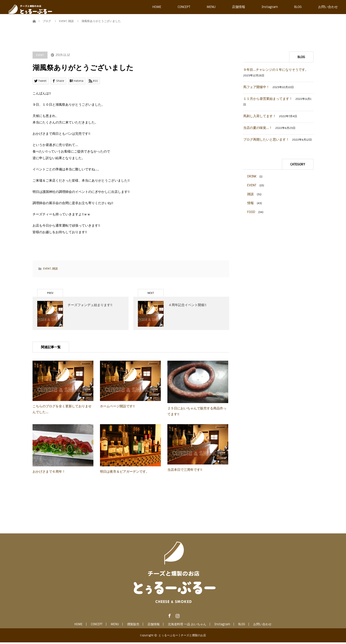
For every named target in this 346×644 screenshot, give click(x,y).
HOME (157, 7)
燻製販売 (133, 626)
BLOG (298, 7)
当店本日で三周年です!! (185, 471)
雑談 (55, 269)
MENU (211, 7)
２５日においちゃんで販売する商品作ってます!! (197, 413)
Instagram (270, 7)
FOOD (251, 212)
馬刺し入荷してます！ (260, 116)
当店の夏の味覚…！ (258, 128)
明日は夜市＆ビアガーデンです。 (125, 474)
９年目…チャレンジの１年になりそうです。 (276, 70)
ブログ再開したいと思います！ (266, 140)
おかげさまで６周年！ (49, 474)
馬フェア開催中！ (256, 87)
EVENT (40, 55)
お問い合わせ (328, 7)
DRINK (252, 176)
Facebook (169, 617)
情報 (250, 203)
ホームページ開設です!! (117, 408)
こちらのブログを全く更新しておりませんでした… (62, 411)
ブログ (47, 21)
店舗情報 (239, 7)
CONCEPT (184, 7)
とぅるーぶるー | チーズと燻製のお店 (182, 637)
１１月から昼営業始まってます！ (268, 99)
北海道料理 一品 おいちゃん (187, 626)
